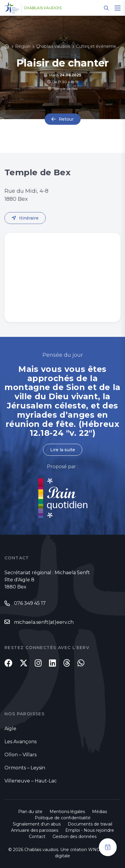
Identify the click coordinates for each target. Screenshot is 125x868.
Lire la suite (63, 450)
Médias (99, 812)
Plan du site (30, 812)
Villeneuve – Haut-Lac (31, 781)
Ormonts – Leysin (25, 768)
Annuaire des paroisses (35, 830)
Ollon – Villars (20, 755)
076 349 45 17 (30, 603)
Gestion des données (75, 837)
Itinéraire (29, 218)
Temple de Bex (63, 89)
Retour (66, 119)
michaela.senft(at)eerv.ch (44, 622)
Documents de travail (90, 824)
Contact (37, 837)
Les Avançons (20, 742)
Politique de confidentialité (63, 818)
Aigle (10, 729)
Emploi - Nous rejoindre (90, 830)
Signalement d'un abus (37, 824)
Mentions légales (67, 812)
